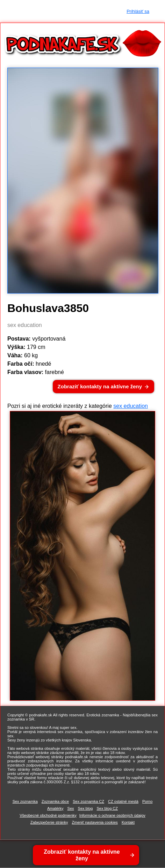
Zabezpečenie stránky (49, 822)
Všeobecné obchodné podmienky (48, 815)
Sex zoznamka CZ (88, 801)
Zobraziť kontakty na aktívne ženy (100, 386)
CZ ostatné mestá (123, 801)
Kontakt (128, 822)
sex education (131, 406)
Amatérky (55, 808)
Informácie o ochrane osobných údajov (112, 815)
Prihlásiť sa (138, 11)
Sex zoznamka (25, 801)
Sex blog (85, 808)
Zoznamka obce (55, 801)
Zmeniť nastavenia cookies (95, 822)
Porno (147, 801)
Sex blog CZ (107, 808)
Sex (71, 808)
